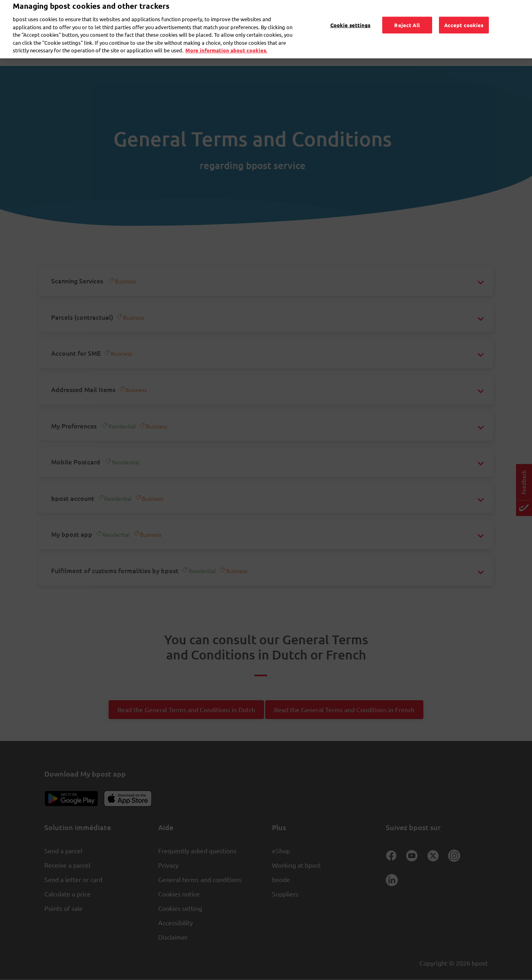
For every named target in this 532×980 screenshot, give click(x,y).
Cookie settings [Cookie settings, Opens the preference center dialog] (350, 15)
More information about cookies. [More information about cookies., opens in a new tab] (226, 41)
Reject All (407, 15)
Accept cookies (464, 15)
